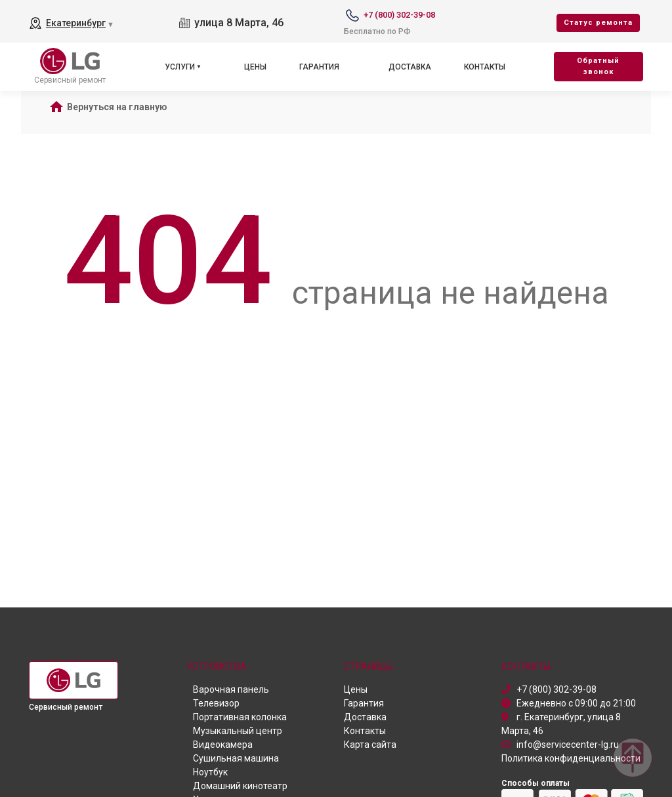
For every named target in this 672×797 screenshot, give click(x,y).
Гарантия (319, 67)
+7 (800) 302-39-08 (399, 15)
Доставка (410, 67)
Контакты (485, 67)
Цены (255, 67)
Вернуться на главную (117, 107)
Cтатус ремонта (598, 23)
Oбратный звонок (598, 66)
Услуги (180, 67)
